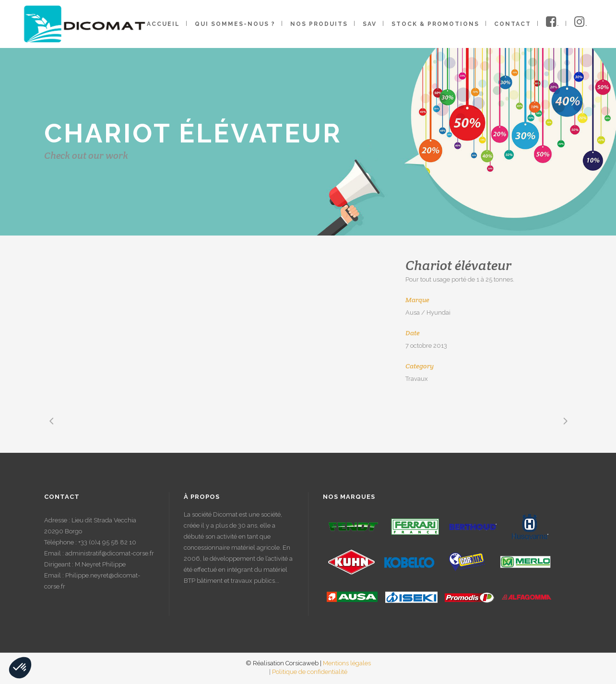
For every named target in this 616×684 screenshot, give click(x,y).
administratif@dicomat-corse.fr (110, 553)
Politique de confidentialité (310, 672)
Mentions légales (347, 663)
